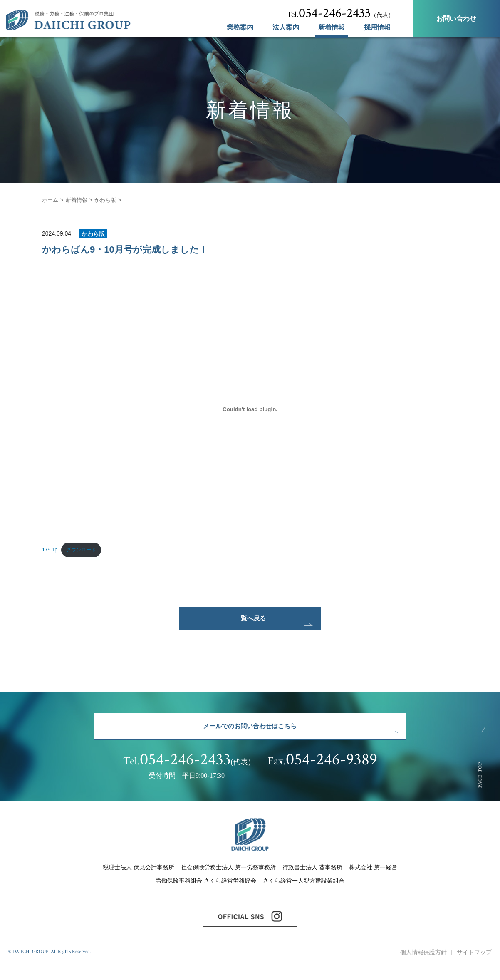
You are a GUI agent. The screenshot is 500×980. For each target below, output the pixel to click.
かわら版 (109, 200)
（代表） (340, 13)
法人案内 (286, 27)
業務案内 (240, 27)
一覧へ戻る (250, 622)
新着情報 (332, 27)
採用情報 (377, 27)
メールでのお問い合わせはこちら (250, 734)
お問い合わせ (456, 19)
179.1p (50, 551)
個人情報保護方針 (423, 967)
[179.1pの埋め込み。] (250, 409)
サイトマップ (474, 967)
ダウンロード (84, 551)
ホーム (51, 200)
